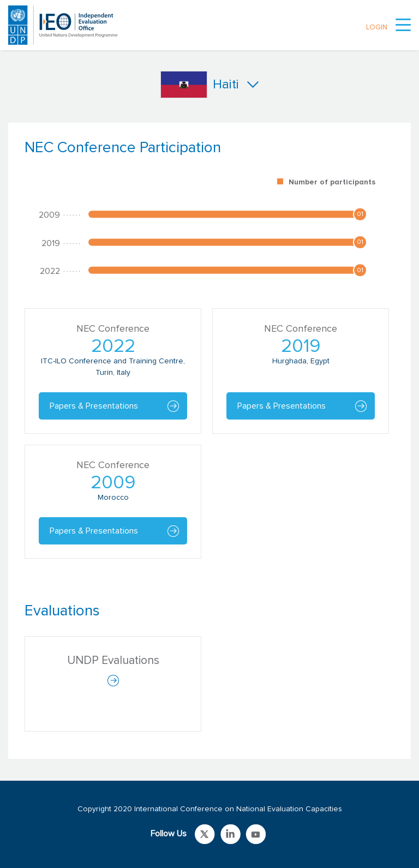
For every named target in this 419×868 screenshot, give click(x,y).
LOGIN (377, 28)
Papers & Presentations (94, 406)
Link (205, 834)
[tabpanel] (209, 354)
